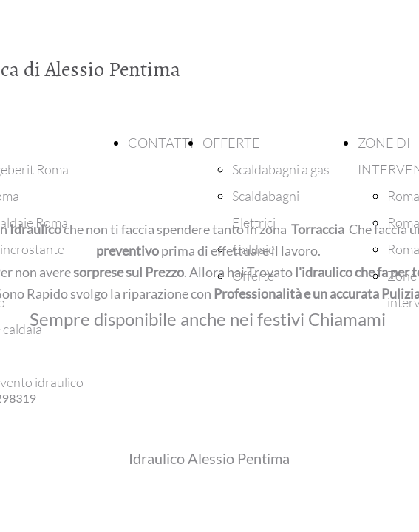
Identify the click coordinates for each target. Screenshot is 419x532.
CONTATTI (161, 143)
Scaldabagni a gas (281, 169)
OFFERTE (231, 143)
